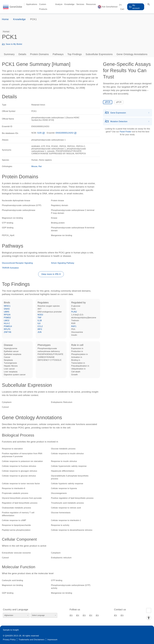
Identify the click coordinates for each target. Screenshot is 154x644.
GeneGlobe (16, 7)
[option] (6, 32)
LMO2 (7, 320)
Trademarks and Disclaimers (31, 640)
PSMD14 (8, 326)
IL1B (40, 320)
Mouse (34, 166)
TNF (40, 318)
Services (80, 4)
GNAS (7, 309)
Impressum (52, 640)
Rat (40, 166)
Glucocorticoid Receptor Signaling (17, 263)
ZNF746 (8, 332)
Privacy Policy (9, 640)
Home (5, 19)
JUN (40, 332)
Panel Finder (126, 132)
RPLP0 (7, 329)
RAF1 (74, 326)
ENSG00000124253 (66, 133)
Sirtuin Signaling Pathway (63, 263)
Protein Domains (39, 54)
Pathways (58, 54)
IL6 (39, 323)
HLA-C (7, 323)
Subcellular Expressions (99, 54)
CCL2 (40, 326)
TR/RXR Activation (10, 268)
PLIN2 (74, 312)
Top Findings (75, 54)
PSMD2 (7, 318)
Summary (9, 54)
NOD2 (40, 315)
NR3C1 (7, 306)
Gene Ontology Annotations (132, 54)
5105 (41, 133)
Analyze (59, 4)
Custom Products (43, 7)
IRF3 (40, 329)
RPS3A (7, 315)
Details (22, 54)
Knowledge (69, 4)
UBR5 (7, 312)
